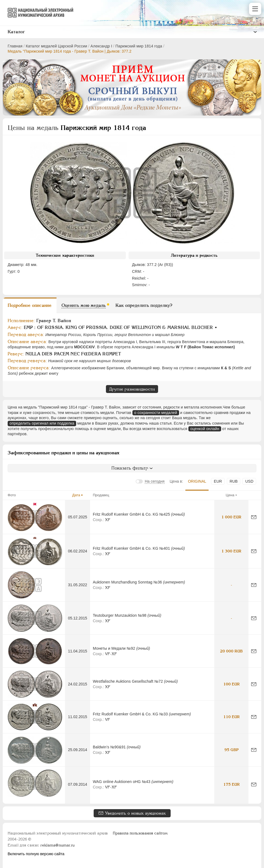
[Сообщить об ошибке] (254, 517)
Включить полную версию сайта (36, 854)
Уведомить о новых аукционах (135, 813)
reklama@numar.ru (57, 845)
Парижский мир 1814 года (139, 46)
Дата (76, 495)
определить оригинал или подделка (42, 423)
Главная (15, 46)
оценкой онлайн (205, 429)
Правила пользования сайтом (140, 833)
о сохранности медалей (156, 413)
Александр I (101, 46)
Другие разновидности (132, 389)
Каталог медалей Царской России (56, 46)
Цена (230, 495)
